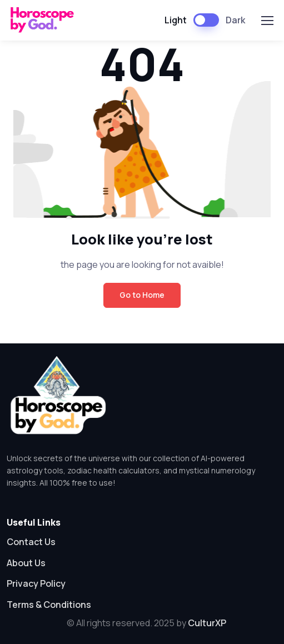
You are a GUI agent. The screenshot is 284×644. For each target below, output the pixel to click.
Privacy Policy (36, 583)
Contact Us (31, 542)
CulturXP (207, 623)
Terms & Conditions (49, 605)
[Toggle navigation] (267, 21)
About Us (26, 563)
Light (176, 20)
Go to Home (142, 295)
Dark (235, 20)
